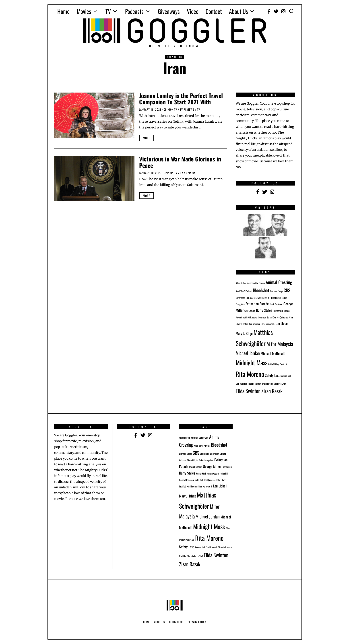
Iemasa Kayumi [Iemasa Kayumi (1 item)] (213, 473)
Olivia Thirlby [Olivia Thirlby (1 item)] (274, 364)
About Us (239, 11)
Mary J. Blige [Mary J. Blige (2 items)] (244, 333)
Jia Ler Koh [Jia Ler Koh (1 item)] (272, 317)
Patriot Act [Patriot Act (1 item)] (284, 364)
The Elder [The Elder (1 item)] (266, 384)
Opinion (191, 173)
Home (63, 11)
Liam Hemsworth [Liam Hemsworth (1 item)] (268, 324)
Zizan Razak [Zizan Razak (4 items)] (272, 391)
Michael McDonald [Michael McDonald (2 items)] (273, 353)
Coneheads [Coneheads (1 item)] (240, 298)
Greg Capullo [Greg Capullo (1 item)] (250, 311)
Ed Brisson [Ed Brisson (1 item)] (250, 298)
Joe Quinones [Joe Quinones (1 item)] (282, 317)
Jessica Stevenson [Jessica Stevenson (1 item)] (259, 317)
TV (108, 11)
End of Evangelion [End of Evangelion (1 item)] (206, 460)
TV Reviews (187, 109)
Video (193, 11)
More (147, 138)
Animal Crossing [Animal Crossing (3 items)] (279, 282)
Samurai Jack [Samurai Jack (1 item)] (286, 376)
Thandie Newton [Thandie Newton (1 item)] (254, 384)
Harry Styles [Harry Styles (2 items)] (264, 310)
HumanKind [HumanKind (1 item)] (278, 311)
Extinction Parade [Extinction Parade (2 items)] (257, 304)
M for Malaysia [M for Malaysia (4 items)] (280, 344)
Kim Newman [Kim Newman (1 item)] (254, 324)
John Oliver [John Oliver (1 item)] (221, 480)
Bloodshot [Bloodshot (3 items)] (261, 290)
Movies (84, 11)
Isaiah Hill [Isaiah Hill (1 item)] (247, 317)
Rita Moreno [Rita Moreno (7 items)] (250, 374)
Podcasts (134, 11)
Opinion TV (170, 109)
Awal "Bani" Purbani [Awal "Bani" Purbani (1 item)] (244, 291)
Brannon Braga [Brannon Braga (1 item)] (276, 291)
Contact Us (176, 622)
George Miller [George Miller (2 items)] (212, 466)
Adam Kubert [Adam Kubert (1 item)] (241, 283)
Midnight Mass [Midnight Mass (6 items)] (252, 362)
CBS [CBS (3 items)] (287, 290)
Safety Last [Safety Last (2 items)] (272, 375)
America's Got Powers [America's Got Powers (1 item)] (256, 283)
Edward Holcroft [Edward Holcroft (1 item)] (262, 298)
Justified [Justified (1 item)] (245, 324)
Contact (214, 11)
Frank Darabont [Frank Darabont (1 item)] (276, 304)
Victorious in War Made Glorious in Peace (180, 162)
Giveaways (169, 11)
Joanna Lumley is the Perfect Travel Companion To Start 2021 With (181, 99)
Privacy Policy (197, 622)
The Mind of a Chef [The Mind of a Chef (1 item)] (278, 384)
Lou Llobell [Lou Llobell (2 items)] (282, 323)
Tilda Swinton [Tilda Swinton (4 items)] (248, 391)
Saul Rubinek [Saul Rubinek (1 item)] (241, 384)
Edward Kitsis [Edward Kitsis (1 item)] (275, 298)
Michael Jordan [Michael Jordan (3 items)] (248, 353)
